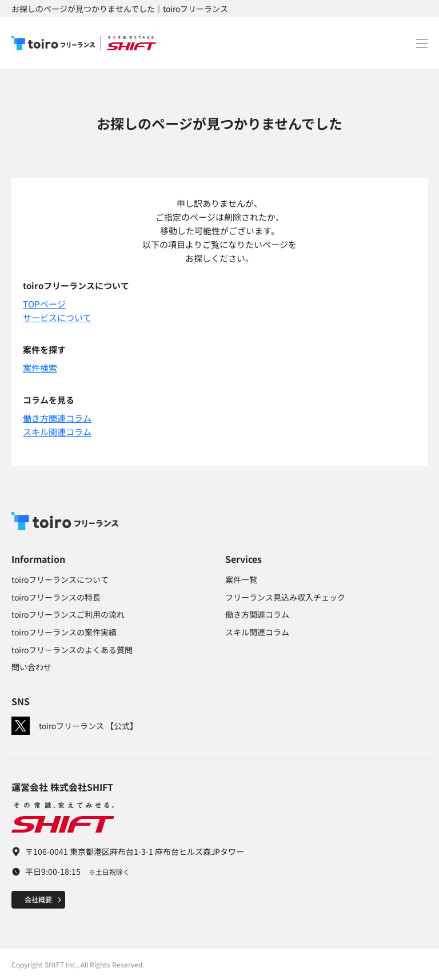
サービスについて (57, 317)
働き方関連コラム (57, 418)
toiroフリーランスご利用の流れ (68, 614)
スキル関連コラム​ (257, 632)
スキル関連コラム (57, 432)
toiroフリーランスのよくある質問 (72, 650)
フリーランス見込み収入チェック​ (285, 597)
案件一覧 (241, 579)
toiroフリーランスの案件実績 (64, 632)
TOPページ (44, 304)
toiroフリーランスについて (60, 579)
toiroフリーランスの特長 (56, 597)
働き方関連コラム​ (257, 614)
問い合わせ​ (31, 667)
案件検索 (40, 368)
